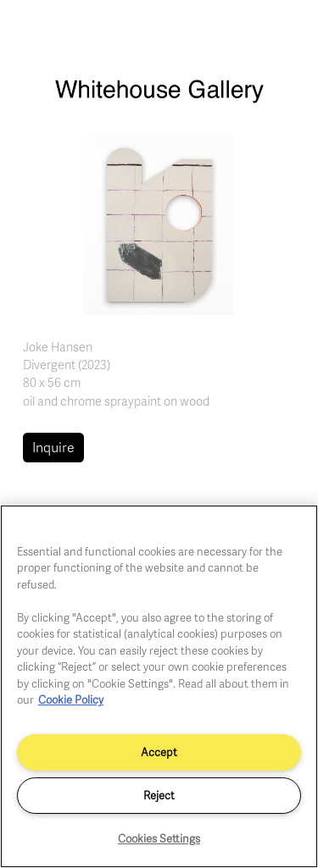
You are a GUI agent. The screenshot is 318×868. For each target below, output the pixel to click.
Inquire (53, 447)
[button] (159, 223)
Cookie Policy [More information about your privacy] (71, 699)
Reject (159, 795)
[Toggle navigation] (287, 32)
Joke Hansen (58, 346)
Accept (159, 752)
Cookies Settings (159, 838)
